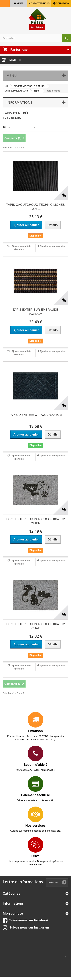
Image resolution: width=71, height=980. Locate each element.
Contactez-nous (39, 3)
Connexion (62, 3)
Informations (19, 102)
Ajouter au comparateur (53, 246)
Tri (4, 127)
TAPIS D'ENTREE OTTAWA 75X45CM (35, 415)
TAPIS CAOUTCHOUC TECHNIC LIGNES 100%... (35, 207)
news (20, 3)
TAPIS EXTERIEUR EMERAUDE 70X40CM (36, 312)
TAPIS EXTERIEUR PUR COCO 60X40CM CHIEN (36, 521)
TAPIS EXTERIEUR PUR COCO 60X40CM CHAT (36, 626)
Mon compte (13, 913)
